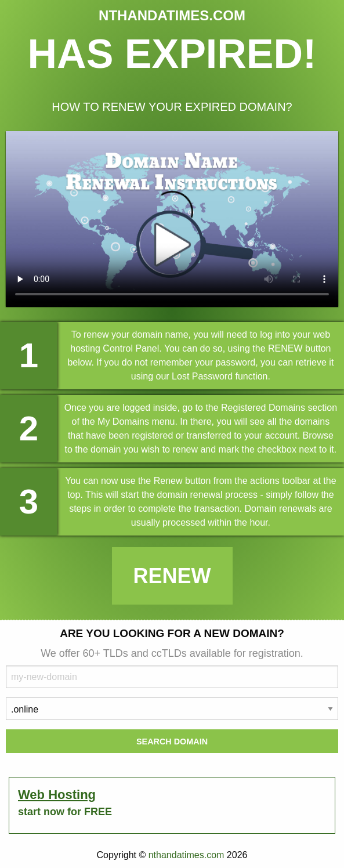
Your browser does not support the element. (172, 219)
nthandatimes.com (187, 855)
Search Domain (172, 742)
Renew (172, 576)
